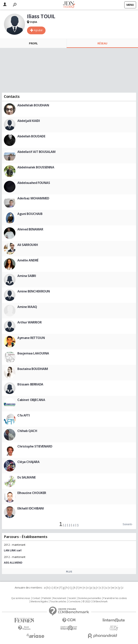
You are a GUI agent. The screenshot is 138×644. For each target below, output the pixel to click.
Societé (72, 598)
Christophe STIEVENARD (35, 446)
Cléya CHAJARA (28, 462)
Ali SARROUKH (28, 245)
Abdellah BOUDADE (31, 136)
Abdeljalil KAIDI (29, 121)
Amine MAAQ (27, 307)
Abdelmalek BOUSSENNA (36, 167)
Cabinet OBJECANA (31, 400)
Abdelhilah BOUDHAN (33, 105)
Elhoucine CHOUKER (32, 493)
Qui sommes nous (21, 598)
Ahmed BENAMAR (30, 229)
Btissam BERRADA (30, 384)
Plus (69, 572)
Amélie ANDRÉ (28, 260)
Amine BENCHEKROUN (34, 291)
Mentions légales (39, 602)
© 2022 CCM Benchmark (95, 602)
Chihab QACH (27, 431)
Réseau (102, 43)
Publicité (47, 598)
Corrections (74, 602)
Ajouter (38, 30)
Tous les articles (58, 602)
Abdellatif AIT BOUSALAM (36, 152)
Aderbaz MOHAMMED (33, 198)
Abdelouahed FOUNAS (34, 183)
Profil (33, 43)
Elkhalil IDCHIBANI (31, 508)
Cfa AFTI (24, 415)
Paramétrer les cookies (115, 598)
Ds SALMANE (27, 477)
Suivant (127, 524)
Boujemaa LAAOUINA (33, 353)
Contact (36, 598)
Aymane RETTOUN (31, 338)
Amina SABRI (27, 276)
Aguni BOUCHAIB (30, 214)
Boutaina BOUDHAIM (33, 369)
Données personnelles (90, 598)
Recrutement (60, 598)
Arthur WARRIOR (29, 322)
